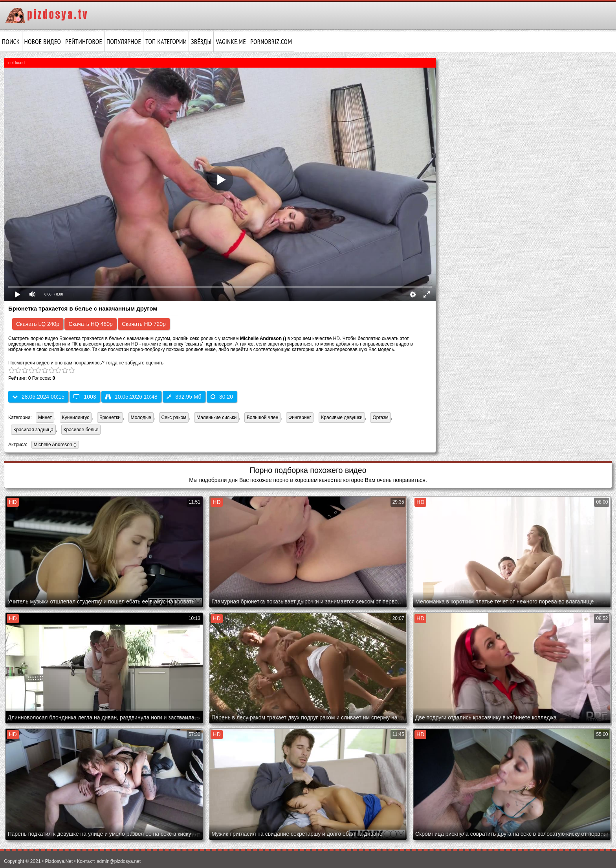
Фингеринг (300, 417)
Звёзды (201, 42)
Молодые (141, 417)
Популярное (124, 42)
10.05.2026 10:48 (131, 397)
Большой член (262, 417)
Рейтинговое (84, 42)
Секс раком (174, 417)
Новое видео (43, 42)
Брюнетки (110, 417)
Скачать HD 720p (144, 324)
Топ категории (166, 42)
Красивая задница (33, 430)
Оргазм (380, 417)
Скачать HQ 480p (90, 324)
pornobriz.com (271, 42)
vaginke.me (231, 42)
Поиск (11, 42)
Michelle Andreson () (54, 445)
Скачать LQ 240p (38, 324)
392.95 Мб (184, 397)
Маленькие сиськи (216, 417)
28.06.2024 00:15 (38, 397)
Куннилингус (76, 417)
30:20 (222, 397)
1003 (85, 397)
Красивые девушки (342, 417)
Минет (45, 417)
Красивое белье (81, 430)
